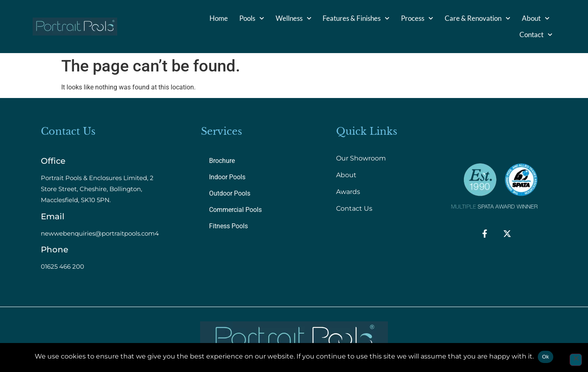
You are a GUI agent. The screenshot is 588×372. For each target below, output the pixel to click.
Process (417, 18)
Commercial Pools (235, 210)
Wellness (294, 18)
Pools (252, 18)
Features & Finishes (356, 18)
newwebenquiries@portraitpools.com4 (100, 233)
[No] (576, 360)
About (536, 18)
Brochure (222, 161)
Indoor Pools (227, 177)
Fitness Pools (228, 226)
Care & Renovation (478, 18)
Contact (536, 35)
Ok (545, 357)
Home (219, 18)
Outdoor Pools (230, 193)
